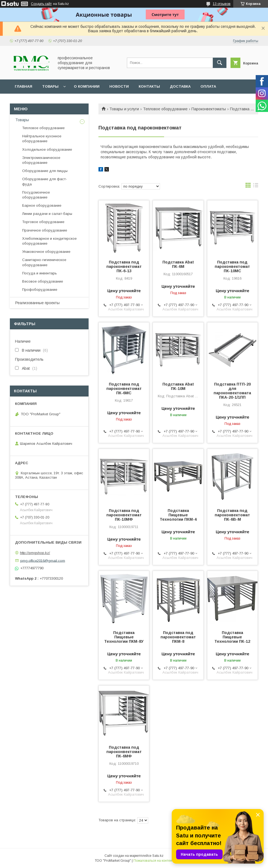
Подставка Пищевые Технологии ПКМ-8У (124, 637)
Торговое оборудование (43, 222)
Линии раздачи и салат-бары (47, 214)
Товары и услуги (124, 109)
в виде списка (256, 186)
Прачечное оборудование (45, 230)
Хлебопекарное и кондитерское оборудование (49, 241)
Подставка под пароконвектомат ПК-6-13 (124, 266)
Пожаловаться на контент (153, 861)
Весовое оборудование (43, 281)
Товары (50, 86)
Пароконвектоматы (209, 109)
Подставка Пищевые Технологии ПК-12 (232, 637)
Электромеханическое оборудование (41, 160)
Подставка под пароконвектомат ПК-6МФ (124, 752)
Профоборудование (40, 290)
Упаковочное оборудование (46, 252)
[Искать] (220, 63)
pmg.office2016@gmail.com (43, 560)
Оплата (208, 86)
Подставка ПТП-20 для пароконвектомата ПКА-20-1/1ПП (232, 391)
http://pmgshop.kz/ (35, 553)
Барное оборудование (42, 205)
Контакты (149, 86)
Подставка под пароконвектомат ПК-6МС (124, 389)
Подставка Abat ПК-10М (178, 386)
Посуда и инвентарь (40, 273)
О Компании (87, 86)
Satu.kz (158, 856)
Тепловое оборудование (165, 109)
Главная (24, 86)
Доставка (180, 86)
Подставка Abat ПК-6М (178, 264)
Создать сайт (41, 4)
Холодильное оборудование (47, 149)
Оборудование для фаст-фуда (45, 181)
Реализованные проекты (37, 303)
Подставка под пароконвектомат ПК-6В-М (232, 515)
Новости (119, 86)
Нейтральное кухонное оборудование (42, 139)
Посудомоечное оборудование (36, 195)
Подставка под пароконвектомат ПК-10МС (232, 266)
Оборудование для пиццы (45, 171)
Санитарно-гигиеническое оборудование (44, 262)
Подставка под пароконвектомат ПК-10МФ (124, 515)
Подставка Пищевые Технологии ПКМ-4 (178, 515)
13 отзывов (222, 4)
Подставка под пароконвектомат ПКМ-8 (178, 637)
